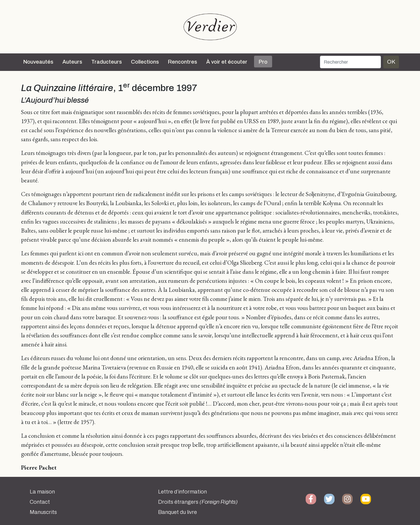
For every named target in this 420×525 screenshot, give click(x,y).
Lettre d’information (182, 492)
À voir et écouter (227, 62)
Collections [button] (145, 62)
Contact (40, 502)
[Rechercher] (350, 62)
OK (391, 62)
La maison (42, 492)
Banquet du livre (177, 512)
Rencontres (183, 62)
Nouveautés (38, 62)
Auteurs (72, 62)
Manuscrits (43, 512)
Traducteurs (107, 62)
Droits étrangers (198, 502)
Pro (263, 62)
